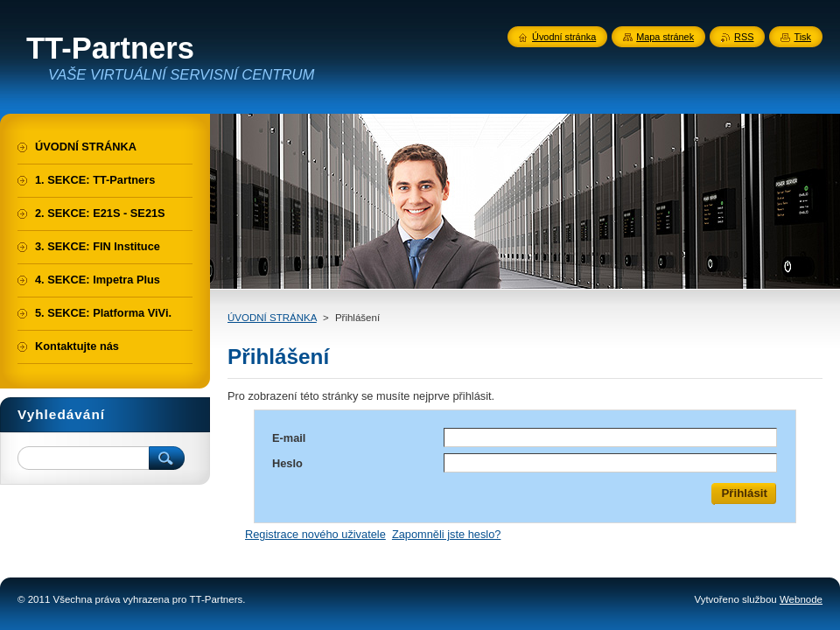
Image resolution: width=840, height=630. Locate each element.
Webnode (801, 599)
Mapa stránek (665, 37)
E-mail (289, 438)
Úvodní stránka (564, 37)
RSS (744, 37)
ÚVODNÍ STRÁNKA (272, 318)
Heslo (287, 463)
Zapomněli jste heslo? (446, 534)
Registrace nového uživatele (315, 534)
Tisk (802, 37)
